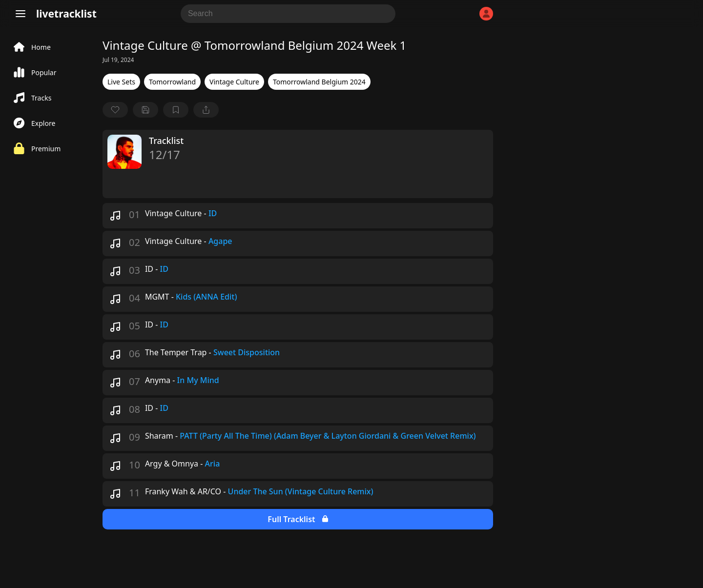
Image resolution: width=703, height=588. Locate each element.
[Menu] (21, 14)
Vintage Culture (234, 82)
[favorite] (115, 110)
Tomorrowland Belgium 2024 (319, 82)
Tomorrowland (172, 82)
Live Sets (121, 82)
